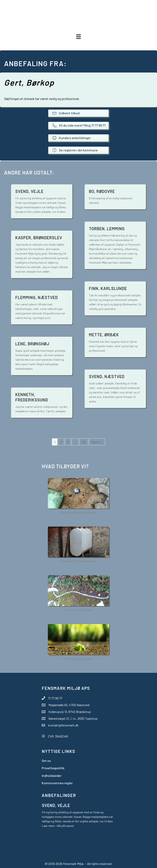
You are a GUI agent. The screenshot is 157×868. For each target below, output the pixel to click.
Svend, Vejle (29, 191)
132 (84, 442)
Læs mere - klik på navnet (58, 826)
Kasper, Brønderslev (39, 238)
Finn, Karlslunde (108, 288)
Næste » (97, 442)
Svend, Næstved (107, 376)
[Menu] (78, 37)
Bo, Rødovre (102, 191)
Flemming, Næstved (37, 297)
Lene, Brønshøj (32, 344)
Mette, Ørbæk (104, 335)
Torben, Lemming (107, 229)
